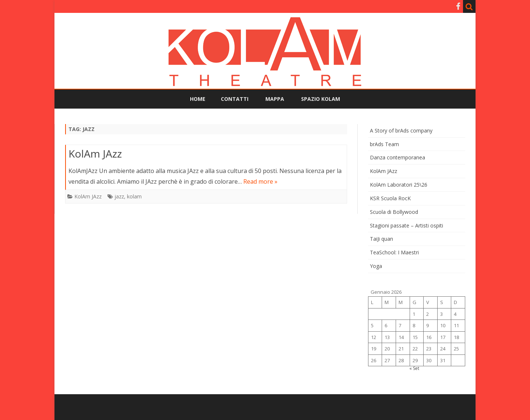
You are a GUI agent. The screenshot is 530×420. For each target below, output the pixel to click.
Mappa (275, 99)
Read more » (260, 181)
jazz (119, 196)
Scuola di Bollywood (394, 212)
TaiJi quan (381, 239)
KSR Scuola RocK (390, 198)
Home (198, 99)
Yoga (376, 266)
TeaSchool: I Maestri (394, 252)
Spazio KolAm (321, 99)
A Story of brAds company (401, 130)
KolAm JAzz (95, 153)
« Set (414, 368)
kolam (134, 196)
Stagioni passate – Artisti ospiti (407, 225)
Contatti (235, 99)
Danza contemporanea (397, 157)
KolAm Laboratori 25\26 (399, 185)
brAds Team (384, 144)
